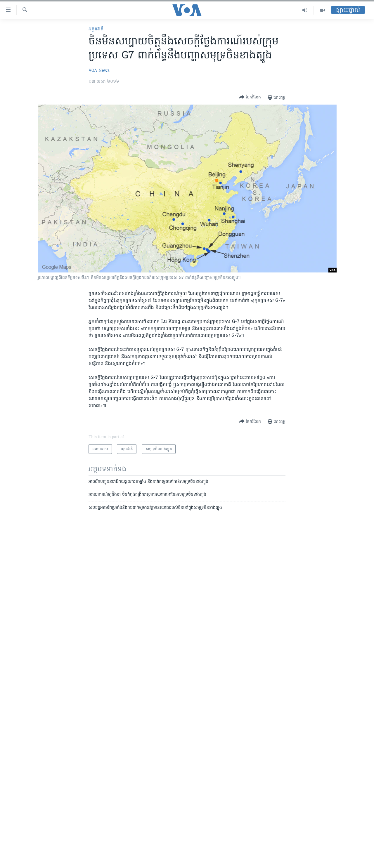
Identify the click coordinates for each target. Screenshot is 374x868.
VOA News (99, 71)
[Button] (250, 97)
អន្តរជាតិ (96, 29)
